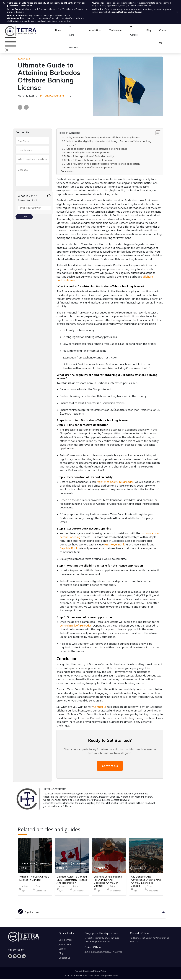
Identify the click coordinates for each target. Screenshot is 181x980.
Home (58, 30)
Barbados (24, 59)
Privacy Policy (100, 971)
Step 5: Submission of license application (91, 167)
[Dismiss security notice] (177, 12)
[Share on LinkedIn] (26, 107)
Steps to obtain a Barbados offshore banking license (97, 149)
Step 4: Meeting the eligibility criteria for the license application (103, 164)
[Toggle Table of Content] (156, 133)
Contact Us (110, 766)
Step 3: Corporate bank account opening (90, 160)
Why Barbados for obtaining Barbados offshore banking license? (104, 137)
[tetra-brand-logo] (21, 31)
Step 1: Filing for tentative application (89, 152)
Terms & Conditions (84, 971)
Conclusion (67, 171)
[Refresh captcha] (49, 196)
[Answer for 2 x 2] (34, 208)
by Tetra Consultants (52, 96)
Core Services (66, 940)
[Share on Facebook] (20, 107)
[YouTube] (19, 957)
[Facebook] (10, 957)
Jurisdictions (95, 30)
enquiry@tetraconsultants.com (126, 12)
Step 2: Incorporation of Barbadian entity (90, 156)
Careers (134, 35)
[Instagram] (15, 957)
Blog (149, 30)
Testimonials (116, 30)
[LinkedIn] (24, 957)
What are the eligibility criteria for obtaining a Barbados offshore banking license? (109, 143)
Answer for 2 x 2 (27, 200)
